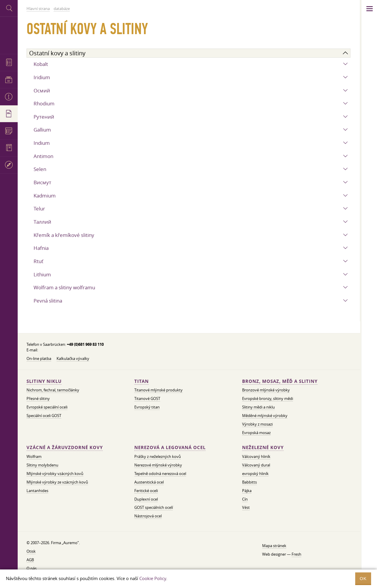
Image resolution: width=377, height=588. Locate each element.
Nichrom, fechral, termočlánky (53, 390)
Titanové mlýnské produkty (158, 390)
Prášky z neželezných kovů (158, 456)
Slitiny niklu (44, 381)
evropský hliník (255, 474)
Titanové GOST (147, 398)
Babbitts (249, 482)
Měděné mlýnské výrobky (265, 416)
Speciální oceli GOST (44, 416)
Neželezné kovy (263, 447)
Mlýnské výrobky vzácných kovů (55, 474)
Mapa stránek (274, 546)
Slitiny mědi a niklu (258, 407)
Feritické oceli (146, 491)
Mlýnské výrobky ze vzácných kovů (57, 482)
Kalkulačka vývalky (73, 358)
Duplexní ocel (146, 499)
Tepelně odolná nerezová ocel (160, 474)
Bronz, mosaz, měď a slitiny (280, 381)
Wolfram (34, 456)
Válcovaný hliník (256, 456)
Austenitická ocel (149, 482)
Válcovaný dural (256, 465)
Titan (142, 381)
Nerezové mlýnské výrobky (158, 465)
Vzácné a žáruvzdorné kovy (65, 447)
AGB (30, 560)
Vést (246, 507)
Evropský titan (147, 407)
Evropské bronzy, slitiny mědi (268, 398)
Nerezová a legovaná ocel (170, 447)
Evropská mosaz (256, 433)
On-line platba (39, 358)
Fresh (296, 554)
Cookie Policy (153, 578)
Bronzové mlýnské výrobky (266, 390)
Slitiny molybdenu (42, 465)
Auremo (9, 35)
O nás (32, 568)
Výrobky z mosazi (257, 424)
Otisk (31, 551)
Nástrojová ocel (148, 516)
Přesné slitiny (38, 398)
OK (363, 578)
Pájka (247, 491)
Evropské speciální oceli (47, 407)
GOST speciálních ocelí (154, 507)
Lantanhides (37, 491)
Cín (245, 499)
